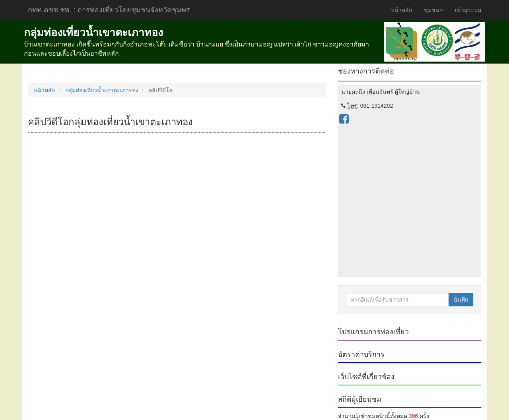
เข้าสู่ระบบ (468, 10)
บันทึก (461, 300)
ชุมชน (433, 10)
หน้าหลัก (401, 10)
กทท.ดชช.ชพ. (109, 10)
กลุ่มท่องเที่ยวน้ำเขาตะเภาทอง (102, 90)
